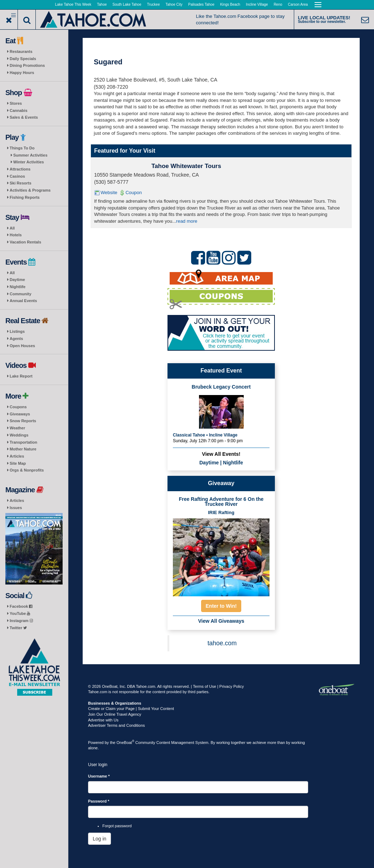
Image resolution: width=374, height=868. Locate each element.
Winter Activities (29, 162)
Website (109, 193)
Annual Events (23, 301)
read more (187, 221)
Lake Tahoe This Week (73, 4)
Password (99, 801)
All (12, 228)
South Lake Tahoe (127, 4)
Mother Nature (23, 449)
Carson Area (298, 4)
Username (99, 776)
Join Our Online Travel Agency (115, 714)
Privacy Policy (232, 686)
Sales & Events (24, 117)
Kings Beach (230, 4)
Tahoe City (174, 4)
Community (21, 294)
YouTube (20, 613)
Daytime (17, 280)
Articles (17, 456)
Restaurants (21, 51)
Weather (17, 428)
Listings (17, 331)
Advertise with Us (103, 720)
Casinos (17, 176)
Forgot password (117, 826)
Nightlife (18, 287)
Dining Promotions (27, 65)
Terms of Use (205, 686)
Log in (99, 839)
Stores (16, 103)
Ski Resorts (21, 183)
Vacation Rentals (25, 242)
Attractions (20, 169)
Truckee (154, 4)
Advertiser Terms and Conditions (116, 725)
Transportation (23, 442)
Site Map (18, 463)
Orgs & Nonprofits (27, 470)
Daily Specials (23, 59)
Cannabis (19, 110)
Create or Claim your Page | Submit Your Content (131, 709)
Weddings (19, 435)
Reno (278, 4)
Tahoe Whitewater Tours (186, 166)
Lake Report (21, 376)
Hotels (16, 235)
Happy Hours (22, 73)
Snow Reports (23, 421)
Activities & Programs (30, 190)
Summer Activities (30, 155)
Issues (16, 508)
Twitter (18, 628)
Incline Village (257, 4)
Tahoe (102, 4)
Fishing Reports (25, 197)
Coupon (134, 193)
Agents (16, 339)
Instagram (21, 621)
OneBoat (126, 743)
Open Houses (22, 346)
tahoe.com (222, 643)
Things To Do (22, 148)
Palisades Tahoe (201, 4)
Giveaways (20, 414)
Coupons (18, 407)
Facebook (21, 606)
